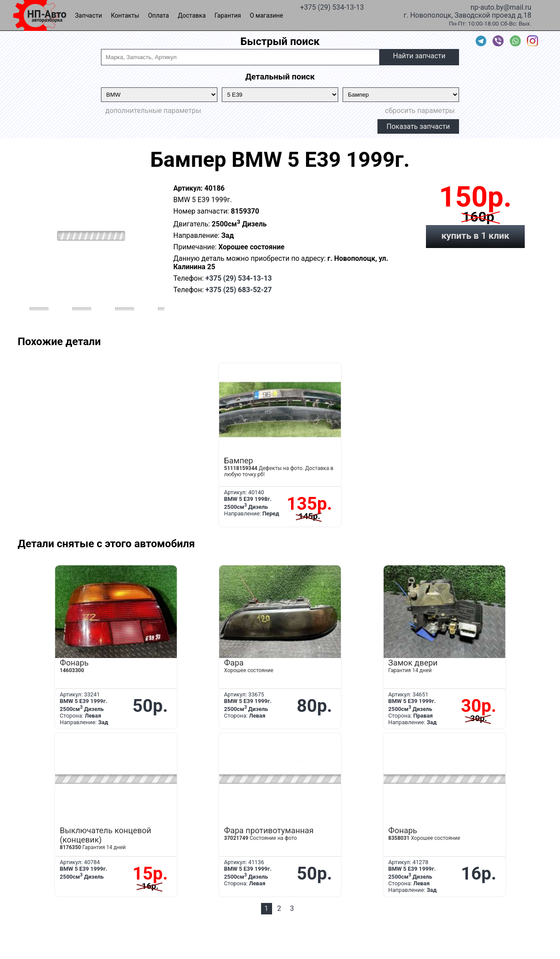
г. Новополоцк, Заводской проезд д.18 (467, 15)
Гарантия (228, 15)
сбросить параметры (420, 111)
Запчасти (88, 15)
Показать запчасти (418, 126)
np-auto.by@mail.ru (501, 7)
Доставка (192, 15)
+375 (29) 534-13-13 (332, 7)
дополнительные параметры (153, 111)
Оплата (159, 15)
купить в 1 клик (475, 236)
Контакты (125, 15)
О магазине (267, 15)
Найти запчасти (419, 56)
